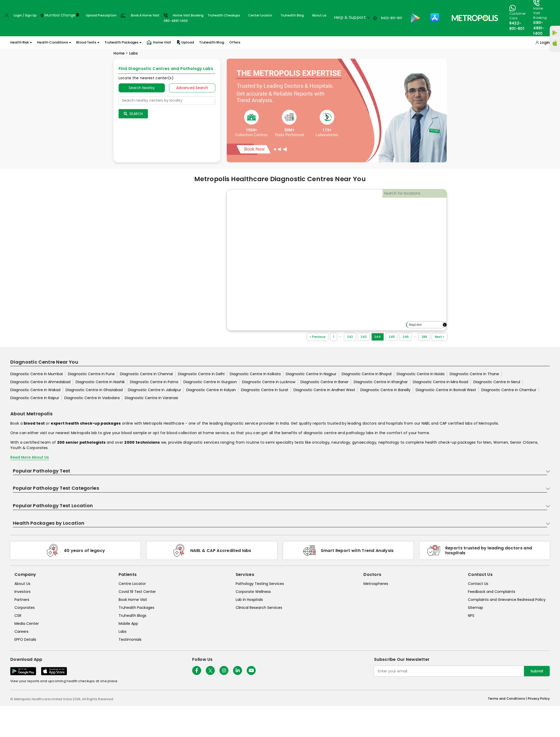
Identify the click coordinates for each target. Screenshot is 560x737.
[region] (337, 260)
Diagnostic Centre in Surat (265, 390)
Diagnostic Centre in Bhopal (367, 374)
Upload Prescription (101, 15)
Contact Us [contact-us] (478, 584)
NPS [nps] (471, 616)
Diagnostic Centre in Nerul (497, 382)
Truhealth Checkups (224, 15)
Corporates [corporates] (25, 608)
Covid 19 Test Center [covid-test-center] (137, 592)
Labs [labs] (123, 631)
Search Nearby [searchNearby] (142, 88)
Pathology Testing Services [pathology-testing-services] (260, 584)
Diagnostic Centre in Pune (91, 374)
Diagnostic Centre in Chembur (509, 390)
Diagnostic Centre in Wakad (35, 390)
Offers (235, 42)
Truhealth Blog (292, 15)
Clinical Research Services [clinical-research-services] (259, 608)
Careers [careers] (21, 631)
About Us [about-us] (22, 584)
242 (350, 337)
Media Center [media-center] (27, 624)
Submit (537, 671)
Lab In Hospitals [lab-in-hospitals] (249, 600)
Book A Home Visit (145, 15)
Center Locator (260, 15)
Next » (439, 337)
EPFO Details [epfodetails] (25, 639)
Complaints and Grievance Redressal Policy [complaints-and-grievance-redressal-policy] (507, 600)
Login (545, 42)
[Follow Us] (197, 670)
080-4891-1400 (539, 28)
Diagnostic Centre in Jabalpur (154, 390)
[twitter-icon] (210, 670)
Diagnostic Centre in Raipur (35, 398)
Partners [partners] (22, 600)
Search (133, 114)
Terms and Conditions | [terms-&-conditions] (508, 699)
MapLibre (415, 325)
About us (319, 15)
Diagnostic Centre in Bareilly (385, 390)
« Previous (318, 337)
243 (364, 337)
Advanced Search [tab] (192, 88)
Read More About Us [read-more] (30, 457)
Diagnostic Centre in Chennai (146, 374)
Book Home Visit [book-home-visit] (133, 600)
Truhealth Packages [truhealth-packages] (136, 608)
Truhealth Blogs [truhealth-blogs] (132, 616)
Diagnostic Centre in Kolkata (255, 374)
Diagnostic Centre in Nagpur (311, 374)
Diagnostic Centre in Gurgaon (210, 382)
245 (392, 337)
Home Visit (159, 42)
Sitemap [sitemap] (475, 608)
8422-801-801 (392, 18)
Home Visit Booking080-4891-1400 (184, 18)
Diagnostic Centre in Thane (474, 374)
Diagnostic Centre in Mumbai (37, 374)
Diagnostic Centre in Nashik (100, 382)
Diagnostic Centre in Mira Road (441, 382)
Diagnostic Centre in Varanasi (151, 398)
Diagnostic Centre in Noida (421, 374)
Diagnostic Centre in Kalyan (211, 390)
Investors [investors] (23, 592)
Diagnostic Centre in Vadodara (92, 398)
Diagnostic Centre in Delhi (201, 374)
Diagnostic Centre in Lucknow (269, 382)
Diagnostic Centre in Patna (154, 382)
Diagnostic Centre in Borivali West (446, 390)
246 (406, 337)
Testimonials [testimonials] (130, 639)
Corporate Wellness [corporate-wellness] (253, 592)
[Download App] (23, 671)
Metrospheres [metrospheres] (376, 584)
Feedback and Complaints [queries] (492, 592)
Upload (185, 42)
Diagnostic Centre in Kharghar (381, 382)
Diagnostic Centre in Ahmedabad (40, 382)
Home (119, 53)
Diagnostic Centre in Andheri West (324, 390)
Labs (134, 53)
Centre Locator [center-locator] (132, 584)
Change (68, 15)
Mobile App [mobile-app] (128, 624)
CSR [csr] (18, 616)
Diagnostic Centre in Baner (325, 382)
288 (424, 337)
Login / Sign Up (25, 15)
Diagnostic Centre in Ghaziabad (94, 390)
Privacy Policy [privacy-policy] (539, 699)
